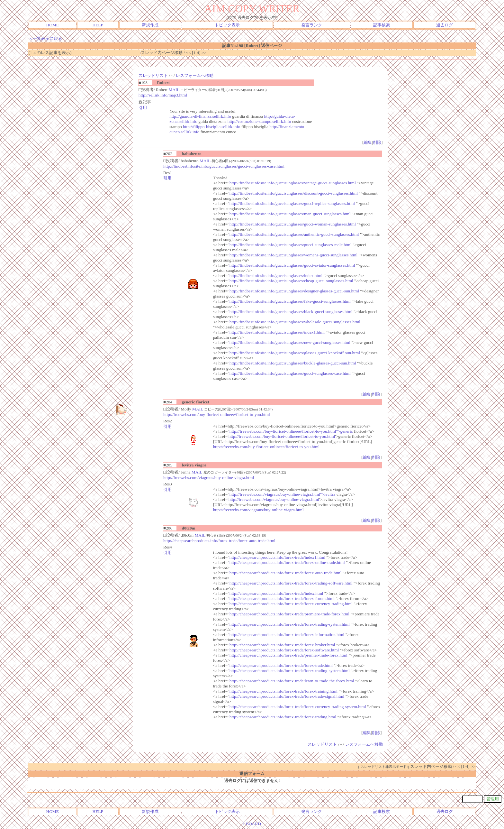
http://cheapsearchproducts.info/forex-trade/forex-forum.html (282, 599)
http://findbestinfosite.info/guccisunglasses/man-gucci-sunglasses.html (290, 214)
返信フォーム (252, 774)
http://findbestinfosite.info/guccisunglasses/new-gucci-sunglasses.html (290, 342)
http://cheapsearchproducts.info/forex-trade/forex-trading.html (283, 717)
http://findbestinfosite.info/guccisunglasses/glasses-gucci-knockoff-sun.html (295, 353)
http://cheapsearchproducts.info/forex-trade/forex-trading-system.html (290, 624)
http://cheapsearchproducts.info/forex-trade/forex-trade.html (281, 665)
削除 (377, 142)
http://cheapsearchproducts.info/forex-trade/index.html (276, 593)
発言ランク (312, 25)
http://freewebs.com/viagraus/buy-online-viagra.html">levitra (282, 494)
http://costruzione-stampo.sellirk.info (259, 121)
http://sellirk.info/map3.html (163, 95)
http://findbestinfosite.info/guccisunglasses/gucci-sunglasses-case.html (224, 166)
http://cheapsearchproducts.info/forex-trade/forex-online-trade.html (287, 562)
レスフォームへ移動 (195, 75)
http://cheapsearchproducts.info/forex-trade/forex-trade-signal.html (287, 696)
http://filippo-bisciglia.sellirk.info (212, 127)
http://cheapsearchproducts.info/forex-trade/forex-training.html (283, 691)
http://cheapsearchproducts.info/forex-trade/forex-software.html (284, 650)
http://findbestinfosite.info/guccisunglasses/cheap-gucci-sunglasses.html (291, 281)
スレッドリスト (153, 75)
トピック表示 (227, 25)
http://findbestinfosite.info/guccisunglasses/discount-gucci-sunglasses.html (294, 193)
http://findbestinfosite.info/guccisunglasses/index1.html (277, 332)
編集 (368, 142)
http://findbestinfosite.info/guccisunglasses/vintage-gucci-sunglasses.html (293, 183)
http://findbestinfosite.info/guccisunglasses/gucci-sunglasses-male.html (291, 245)
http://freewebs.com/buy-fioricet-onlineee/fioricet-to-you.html (217, 414)
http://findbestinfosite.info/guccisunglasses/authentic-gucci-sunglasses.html (294, 234)
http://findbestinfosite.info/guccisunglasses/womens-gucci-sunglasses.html (293, 255)
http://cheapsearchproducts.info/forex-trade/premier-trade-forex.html (288, 655)
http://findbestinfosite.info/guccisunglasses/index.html (276, 276)
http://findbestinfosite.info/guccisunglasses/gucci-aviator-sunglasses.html (292, 265)
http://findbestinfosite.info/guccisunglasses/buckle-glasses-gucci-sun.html (293, 363)
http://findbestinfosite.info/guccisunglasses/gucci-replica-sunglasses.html (292, 203)
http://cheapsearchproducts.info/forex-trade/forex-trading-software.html (291, 583)
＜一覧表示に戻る (45, 38)
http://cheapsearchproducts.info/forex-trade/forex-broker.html (282, 645)
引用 (143, 108)
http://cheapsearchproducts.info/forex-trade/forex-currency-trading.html (291, 604)
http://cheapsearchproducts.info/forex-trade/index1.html (277, 557)
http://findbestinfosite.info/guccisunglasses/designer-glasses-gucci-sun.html (294, 291)
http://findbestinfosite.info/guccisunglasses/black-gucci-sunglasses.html (291, 312)
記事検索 (382, 25)
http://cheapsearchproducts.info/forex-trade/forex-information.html (287, 635)
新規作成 (150, 25)
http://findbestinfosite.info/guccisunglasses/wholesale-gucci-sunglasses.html (295, 322)
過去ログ (445, 25)
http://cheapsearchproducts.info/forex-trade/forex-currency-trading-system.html (298, 707)
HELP (98, 25)
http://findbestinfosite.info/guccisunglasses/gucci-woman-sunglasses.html (293, 224)
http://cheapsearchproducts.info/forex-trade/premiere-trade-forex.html (289, 614)
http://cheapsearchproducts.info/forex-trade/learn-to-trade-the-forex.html (292, 681)
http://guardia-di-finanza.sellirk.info (200, 116)
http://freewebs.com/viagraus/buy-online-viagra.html (209, 478)
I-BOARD (252, 824)
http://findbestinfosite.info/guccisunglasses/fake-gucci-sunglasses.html (290, 301)
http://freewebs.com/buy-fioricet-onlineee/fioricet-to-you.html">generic (291, 431)
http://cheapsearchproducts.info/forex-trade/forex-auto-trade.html (219, 541)
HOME (53, 25)
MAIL (174, 90)
